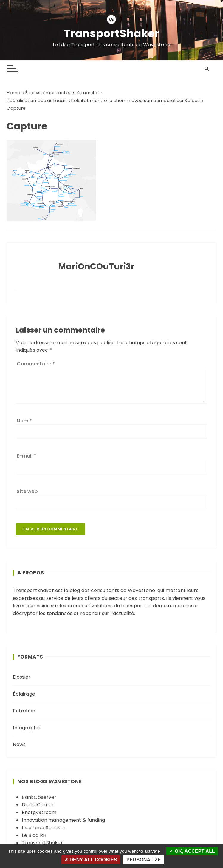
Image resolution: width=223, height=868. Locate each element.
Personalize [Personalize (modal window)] (144, 860)
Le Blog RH (34, 835)
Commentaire (36, 364)
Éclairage (24, 694)
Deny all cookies (91, 860)
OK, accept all (192, 851)
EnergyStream (39, 812)
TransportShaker (112, 34)
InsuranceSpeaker (44, 828)
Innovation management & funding (63, 820)
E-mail (26, 456)
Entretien (24, 711)
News (19, 744)
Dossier (22, 677)
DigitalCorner (38, 805)
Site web (27, 491)
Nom (24, 421)
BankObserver (39, 797)
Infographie (27, 728)
